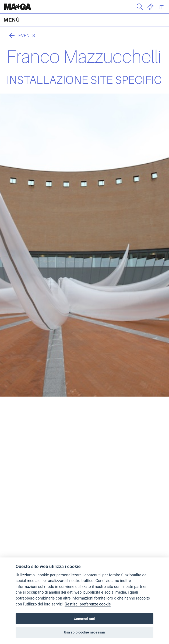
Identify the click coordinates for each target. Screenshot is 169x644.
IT (161, 7)
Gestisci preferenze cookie (88, 604)
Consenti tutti (84, 619)
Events (21, 36)
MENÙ (12, 20)
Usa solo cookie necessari (84, 632)
